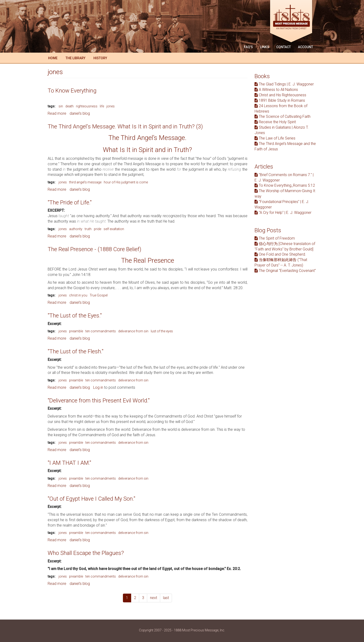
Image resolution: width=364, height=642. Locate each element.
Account (305, 47)
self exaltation (114, 229)
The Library (75, 58)
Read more (57, 113)
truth (88, 229)
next (154, 598)
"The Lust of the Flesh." (75, 351)
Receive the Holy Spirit (275, 122)
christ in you (78, 295)
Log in (98, 387)
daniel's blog (80, 113)
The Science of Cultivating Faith (282, 116)
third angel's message (85, 182)
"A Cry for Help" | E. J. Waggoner (283, 213)
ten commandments (101, 331)
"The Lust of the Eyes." (75, 316)
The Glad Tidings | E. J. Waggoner (284, 84)
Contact (284, 47)
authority (76, 229)
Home (53, 58)
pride (98, 229)
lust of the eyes (162, 331)
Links (265, 47)
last (166, 598)
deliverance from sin (133, 331)
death (69, 106)
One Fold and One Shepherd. (280, 254)
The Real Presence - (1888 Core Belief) (94, 249)
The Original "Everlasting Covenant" (285, 271)
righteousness (87, 106)
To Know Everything (72, 91)
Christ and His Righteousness (280, 95)
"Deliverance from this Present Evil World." (99, 401)
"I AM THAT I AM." (69, 463)
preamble (76, 331)
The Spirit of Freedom (275, 238)
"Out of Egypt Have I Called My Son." (91, 499)
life (102, 106)
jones (111, 106)
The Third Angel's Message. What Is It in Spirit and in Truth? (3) (125, 127)
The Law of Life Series (275, 138)
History (100, 58)
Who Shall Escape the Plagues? (86, 553)
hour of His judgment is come (126, 182)
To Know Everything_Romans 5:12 (285, 185)
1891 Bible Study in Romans (280, 100)
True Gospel (99, 295)
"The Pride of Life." (70, 203)
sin (61, 106)
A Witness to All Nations (276, 90)
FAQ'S (248, 47)
